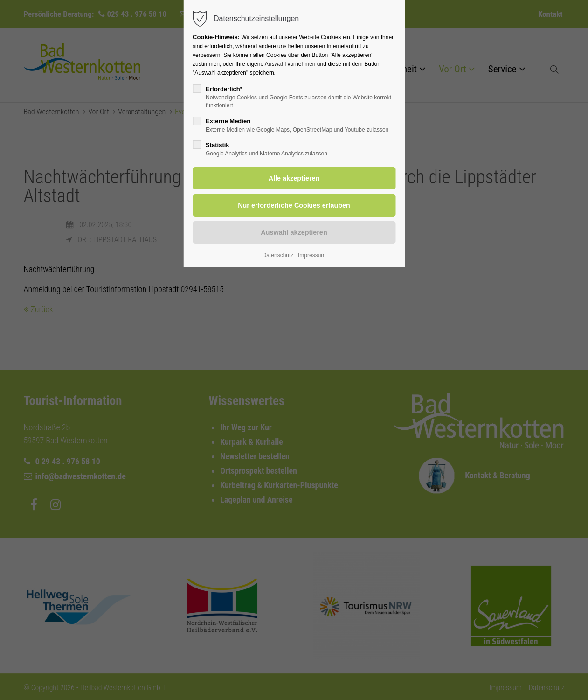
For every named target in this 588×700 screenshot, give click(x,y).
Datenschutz (278, 255)
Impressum (312, 255)
